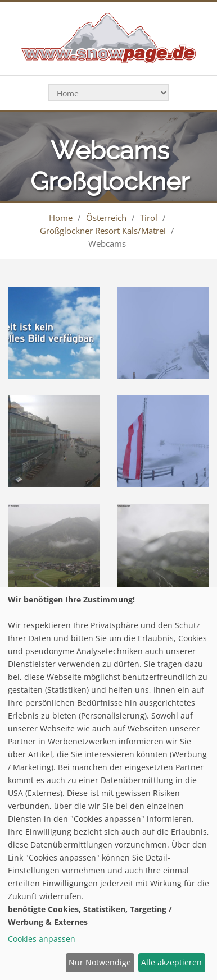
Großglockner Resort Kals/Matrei (103, 231)
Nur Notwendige (100, 962)
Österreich (106, 218)
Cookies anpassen (42, 939)
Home (61, 218)
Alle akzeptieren (171, 962)
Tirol (149, 218)
